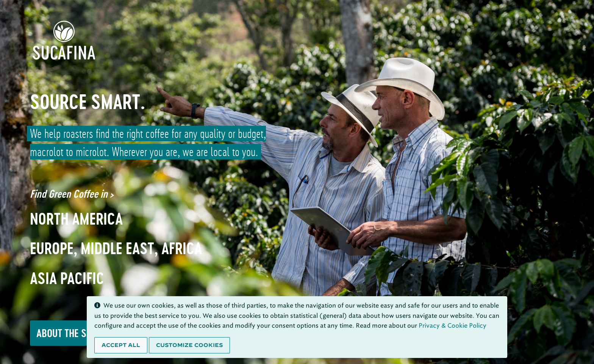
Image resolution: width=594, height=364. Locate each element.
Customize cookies (189, 345)
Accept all (121, 345)
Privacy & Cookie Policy (453, 326)
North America (76, 219)
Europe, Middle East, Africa (116, 248)
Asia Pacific (67, 278)
